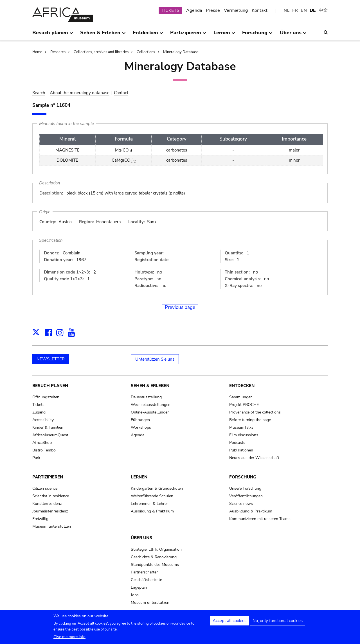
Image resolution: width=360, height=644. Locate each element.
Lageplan (139, 587)
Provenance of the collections (255, 412)
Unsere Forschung (245, 488)
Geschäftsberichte (146, 580)
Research (58, 52)
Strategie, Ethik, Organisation (156, 549)
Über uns (141, 538)
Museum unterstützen (52, 526)
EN (304, 10)
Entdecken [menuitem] (148, 35)
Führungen (140, 420)
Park (36, 458)
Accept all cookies (229, 623)
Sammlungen (241, 397)
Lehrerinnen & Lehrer (149, 504)
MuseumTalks (241, 427)
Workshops (141, 427)
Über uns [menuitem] (293, 35)
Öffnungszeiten (46, 397)
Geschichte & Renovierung (154, 557)
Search (39, 93)
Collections (146, 52)
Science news (241, 504)
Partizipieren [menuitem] (188, 35)
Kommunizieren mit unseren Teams (260, 519)
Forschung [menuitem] (257, 35)
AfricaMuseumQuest (50, 435)
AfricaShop (42, 443)
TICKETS (170, 10)
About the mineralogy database (80, 93)
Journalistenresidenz (50, 511)
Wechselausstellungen (151, 405)
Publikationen (241, 450)
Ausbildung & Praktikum (152, 511)
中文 (323, 10)
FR (295, 10)
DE (313, 10)
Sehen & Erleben (150, 386)
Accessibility (43, 420)
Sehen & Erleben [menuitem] (103, 35)
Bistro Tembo (44, 450)
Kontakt (260, 10)
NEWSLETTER (51, 359)
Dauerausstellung (146, 397)
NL (286, 10)
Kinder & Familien (48, 427)
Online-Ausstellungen (150, 412)
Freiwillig (40, 519)
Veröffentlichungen (246, 496)
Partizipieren (48, 477)
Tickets (38, 405)
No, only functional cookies (278, 623)
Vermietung (236, 10)
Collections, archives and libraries (101, 52)
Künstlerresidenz (47, 504)
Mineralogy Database (181, 52)
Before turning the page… (251, 420)
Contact (121, 93)
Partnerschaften (145, 572)
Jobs (135, 595)
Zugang (39, 412)
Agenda (194, 10)
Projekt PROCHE (244, 405)
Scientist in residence (51, 496)
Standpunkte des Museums (155, 565)
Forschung (243, 477)
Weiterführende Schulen (152, 496)
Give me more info (69, 639)
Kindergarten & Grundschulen (157, 488)
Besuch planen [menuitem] (53, 35)
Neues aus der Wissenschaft (254, 458)
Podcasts (237, 443)
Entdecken (242, 386)
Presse (213, 10)
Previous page (180, 307)
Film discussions (244, 435)
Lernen (139, 477)
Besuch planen (50, 386)
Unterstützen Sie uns (155, 359)
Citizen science (45, 488)
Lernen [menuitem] (224, 35)
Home (37, 52)
